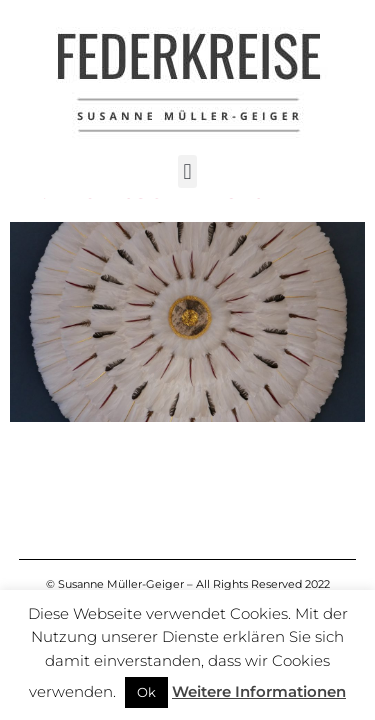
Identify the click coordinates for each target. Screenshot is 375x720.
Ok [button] (146, 692)
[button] (187, 171)
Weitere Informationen (259, 691)
